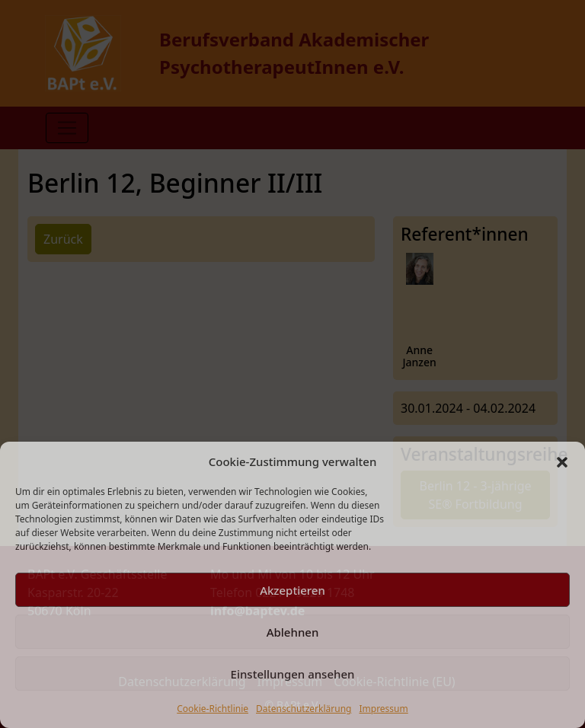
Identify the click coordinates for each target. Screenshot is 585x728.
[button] (562, 461)
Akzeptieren (292, 590)
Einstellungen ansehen (293, 674)
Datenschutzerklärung (304, 709)
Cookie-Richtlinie (213, 709)
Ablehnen (293, 632)
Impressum (383, 709)
